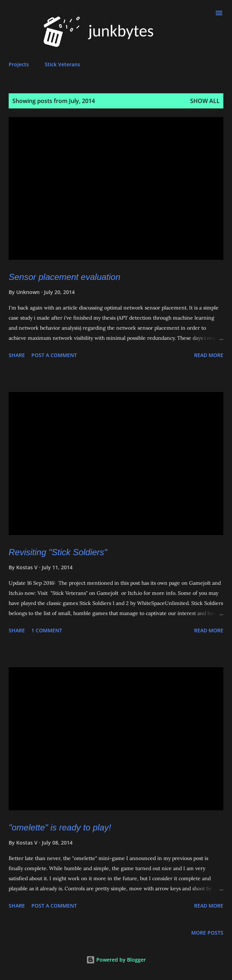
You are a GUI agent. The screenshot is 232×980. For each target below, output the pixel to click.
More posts (207, 933)
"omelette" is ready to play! (60, 827)
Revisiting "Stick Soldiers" (58, 552)
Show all (205, 101)
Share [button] (17, 355)
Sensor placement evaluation (65, 277)
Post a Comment (54, 355)
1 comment (47, 630)
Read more (209, 355)
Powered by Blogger (116, 960)
